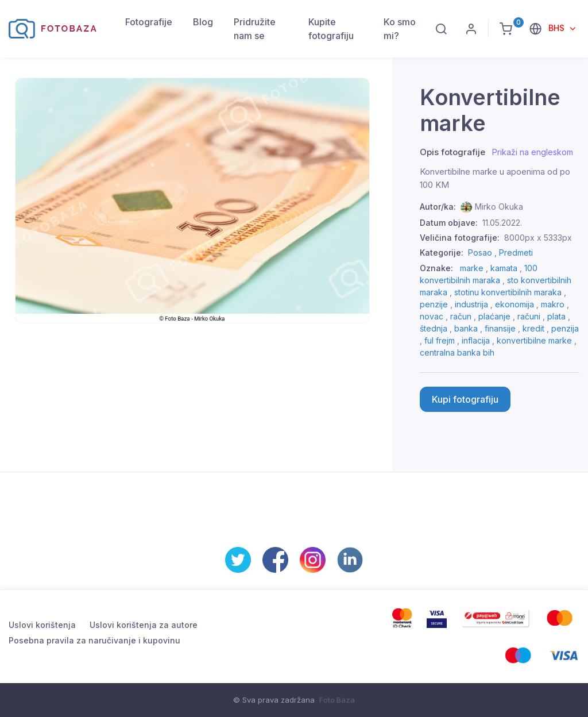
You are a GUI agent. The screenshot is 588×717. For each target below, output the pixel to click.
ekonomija (514, 304)
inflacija (476, 340)
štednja (434, 328)
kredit (533, 328)
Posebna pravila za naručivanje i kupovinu (94, 640)
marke (472, 268)
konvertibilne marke (534, 340)
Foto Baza (337, 700)
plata (556, 316)
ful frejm (440, 340)
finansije (500, 328)
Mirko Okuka (499, 207)
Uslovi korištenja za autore (144, 625)
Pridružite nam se (255, 29)
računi (529, 316)
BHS (558, 28)
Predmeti (516, 253)
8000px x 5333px (538, 238)
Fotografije (149, 22)
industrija (471, 304)
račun (461, 316)
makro (553, 304)
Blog (203, 22)
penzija (565, 328)
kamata (504, 268)
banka (466, 328)
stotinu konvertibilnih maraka (508, 292)
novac (432, 316)
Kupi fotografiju (465, 399)
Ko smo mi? (400, 29)
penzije (434, 304)
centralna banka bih (457, 352)
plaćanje (494, 316)
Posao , (483, 253)
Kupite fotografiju (331, 29)
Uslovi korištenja (42, 625)
